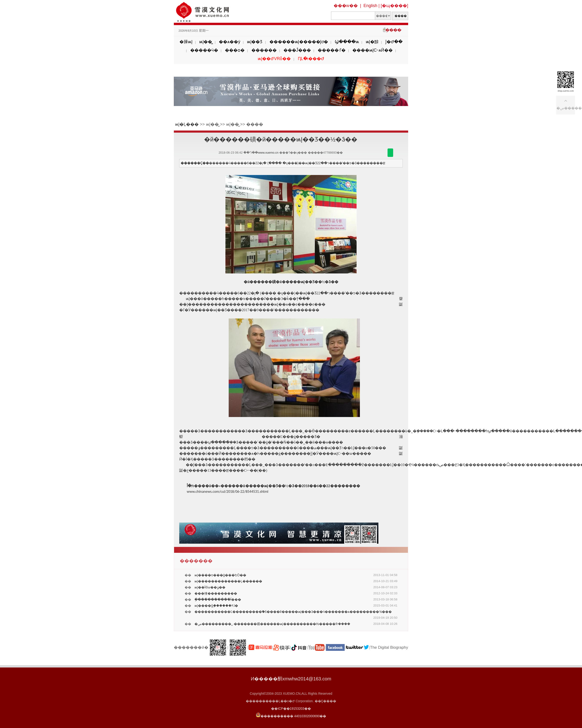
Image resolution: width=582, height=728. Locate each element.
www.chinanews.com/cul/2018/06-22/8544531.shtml (228, 491)
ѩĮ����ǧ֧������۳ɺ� (216, 606)
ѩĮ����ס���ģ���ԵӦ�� (220, 575)
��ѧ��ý (229, 42)
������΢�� (390, 153)
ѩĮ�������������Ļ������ (228, 581)
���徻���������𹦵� (216, 593)
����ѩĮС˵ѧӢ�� (373, 50)
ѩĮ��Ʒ (255, 42)
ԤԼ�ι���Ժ (311, 59)
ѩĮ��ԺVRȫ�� (274, 59)
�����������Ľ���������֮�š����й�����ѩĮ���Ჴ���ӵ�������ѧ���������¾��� (293, 612)
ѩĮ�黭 (372, 42)
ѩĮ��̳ (206, 42)
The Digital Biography (389, 647)
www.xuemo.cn (268, 153)
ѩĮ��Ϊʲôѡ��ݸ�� (210, 587)
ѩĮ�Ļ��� (187, 124)
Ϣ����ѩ (347, 42)
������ (264, 50)
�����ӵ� (204, 50)
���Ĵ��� (297, 50)
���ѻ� (235, 50)
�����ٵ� (332, 50)
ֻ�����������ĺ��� (218, 599)
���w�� (346, 6)
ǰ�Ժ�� (394, 42)
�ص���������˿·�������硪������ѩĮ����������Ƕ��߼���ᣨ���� (272, 624)
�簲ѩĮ (186, 42)
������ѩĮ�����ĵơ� (299, 42)
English (370, 6)
